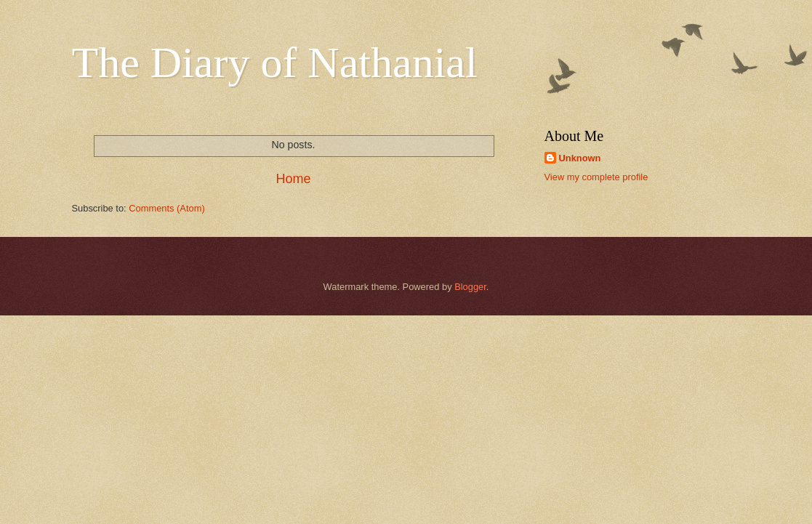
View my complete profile (596, 177)
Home (293, 179)
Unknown (580, 158)
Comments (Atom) (166, 208)
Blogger (470, 287)
